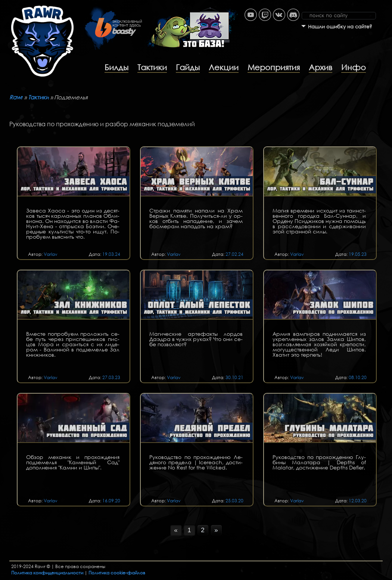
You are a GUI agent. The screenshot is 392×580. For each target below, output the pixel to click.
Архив (321, 67)
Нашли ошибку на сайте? (340, 27)
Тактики (152, 67)
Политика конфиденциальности (47, 573)
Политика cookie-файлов (117, 573)
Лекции (224, 67)
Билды (116, 67)
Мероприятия (274, 67)
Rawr (16, 97)
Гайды (188, 67)
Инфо (354, 67)
